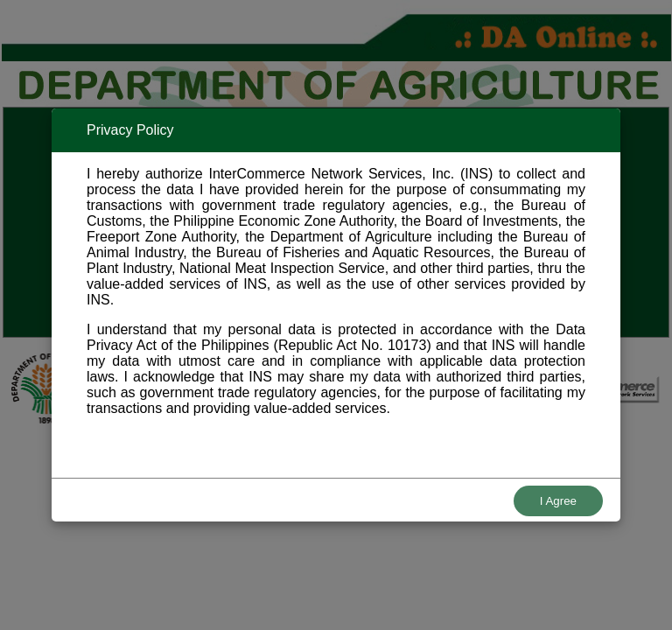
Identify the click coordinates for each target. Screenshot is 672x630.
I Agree (558, 501)
